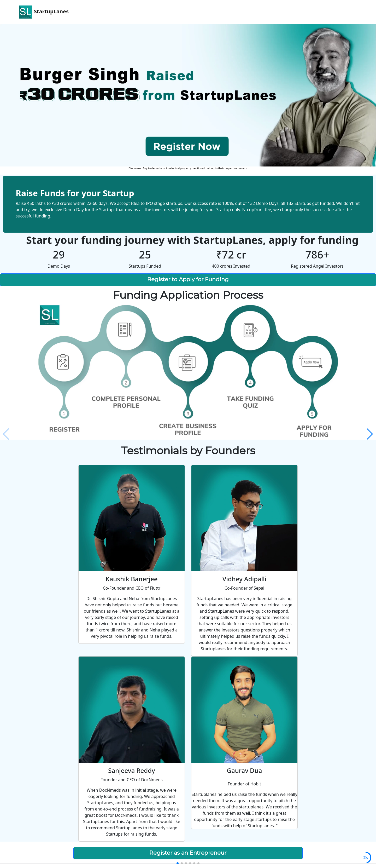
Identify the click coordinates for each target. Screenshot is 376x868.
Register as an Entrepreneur (188, 853)
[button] (370, 434)
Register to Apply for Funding (188, 279)
